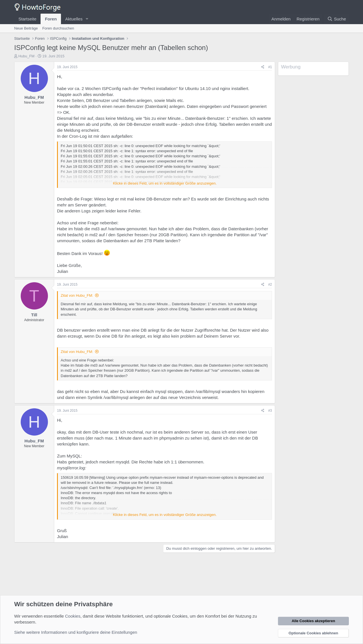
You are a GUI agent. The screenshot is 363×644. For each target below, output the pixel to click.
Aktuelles (74, 19)
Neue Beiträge (26, 28)
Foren (51, 19)
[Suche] (337, 19)
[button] (87, 19)
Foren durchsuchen (58, 28)
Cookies (73, 616)
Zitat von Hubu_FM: (77, 295)
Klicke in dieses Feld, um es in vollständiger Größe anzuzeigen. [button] (165, 183)
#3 (270, 411)
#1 (270, 67)
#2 (270, 285)
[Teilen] (263, 67)
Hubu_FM (27, 56)
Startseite (27, 19)
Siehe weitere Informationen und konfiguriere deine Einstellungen (76, 632)
